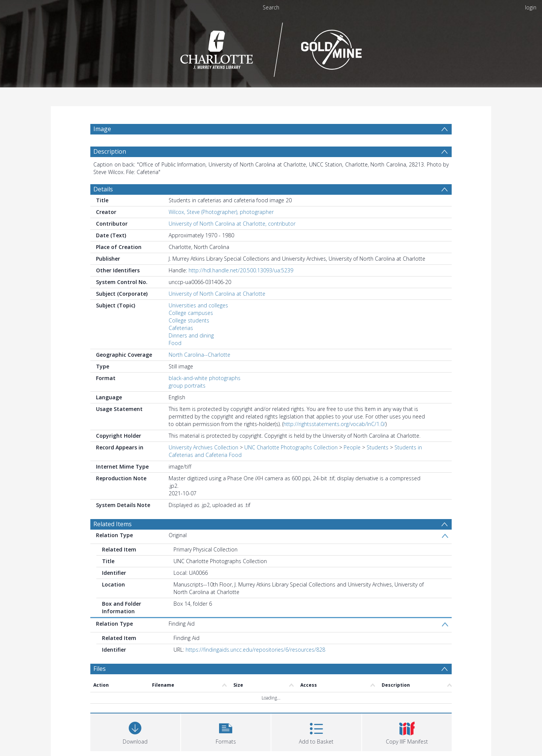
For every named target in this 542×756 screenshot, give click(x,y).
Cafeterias (181, 328)
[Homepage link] (271, 48)
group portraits (187, 386)
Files (100, 669)
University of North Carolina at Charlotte (217, 294)
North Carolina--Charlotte (199, 355)
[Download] (135, 731)
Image (102, 129)
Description (110, 151)
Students (378, 447)
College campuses (191, 313)
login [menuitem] (531, 7)
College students (189, 320)
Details (103, 189)
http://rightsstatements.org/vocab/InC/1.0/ (334, 424)
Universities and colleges (198, 305)
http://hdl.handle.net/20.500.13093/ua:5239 (241, 270)
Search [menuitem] (271, 7)
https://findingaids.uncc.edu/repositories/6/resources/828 (255, 650)
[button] (226, 731)
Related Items (113, 524)
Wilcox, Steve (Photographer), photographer (221, 212)
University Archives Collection (203, 447)
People (352, 447)
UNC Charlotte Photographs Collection (291, 447)
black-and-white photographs (205, 378)
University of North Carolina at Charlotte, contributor (232, 224)
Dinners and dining (191, 335)
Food (175, 343)
